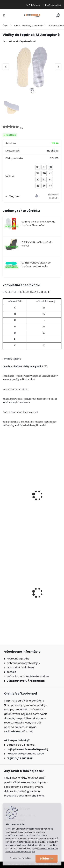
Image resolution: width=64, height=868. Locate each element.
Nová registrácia (53, 5)
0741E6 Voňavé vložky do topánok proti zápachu (36, 264)
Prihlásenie (34, 5)
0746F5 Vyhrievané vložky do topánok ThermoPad (38, 223)
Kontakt (11, 672)
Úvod (5, 26)
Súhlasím (47, 859)
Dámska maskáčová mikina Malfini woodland (28, 604)
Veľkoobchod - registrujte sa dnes (28, 676)
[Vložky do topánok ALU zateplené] (32, 67)
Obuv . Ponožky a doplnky (28, 26)
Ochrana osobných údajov (23, 663)
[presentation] (6, 67)
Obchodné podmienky (21, 667)
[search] (58, 15)
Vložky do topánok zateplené (24, 507)
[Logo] (32, 16)
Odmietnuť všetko (20, 858)
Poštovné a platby (18, 659)
